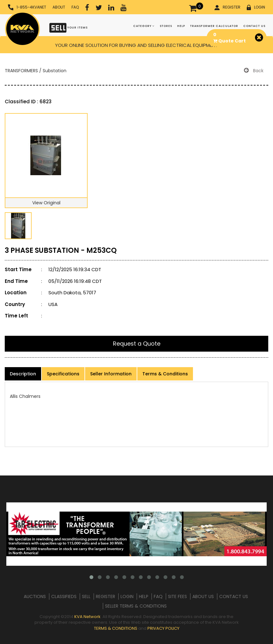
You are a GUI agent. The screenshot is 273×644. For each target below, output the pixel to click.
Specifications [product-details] (63, 374)
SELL (86, 596)
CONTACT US (254, 26)
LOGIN (256, 7)
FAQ (75, 7)
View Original (46, 203)
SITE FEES (177, 596)
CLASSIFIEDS (64, 596)
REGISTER (227, 7)
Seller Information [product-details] (111, 374)
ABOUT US (203, 596)
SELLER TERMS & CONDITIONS (136, 606)
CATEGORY (144, 26)
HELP (181, 26)
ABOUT (59, 7)
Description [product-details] (23, 374)
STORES (166, 26)
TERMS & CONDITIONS (116, 628)
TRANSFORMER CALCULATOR (214, 26)
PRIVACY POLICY (163, 628)
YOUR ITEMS (68, 27)
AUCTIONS (35, 596)
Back (254, 71)
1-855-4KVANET (27, 7)
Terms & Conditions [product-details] (165, 374)
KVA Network (87, 617)
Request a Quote (137, 344)
